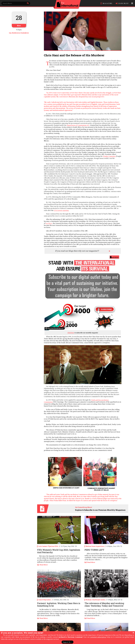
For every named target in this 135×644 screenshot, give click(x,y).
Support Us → (67, 642)
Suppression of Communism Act (78, 125)
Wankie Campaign (109, 156)
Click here (71, 333)
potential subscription (98, 637)
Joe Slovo (49, 223)
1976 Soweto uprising (61, 210)
